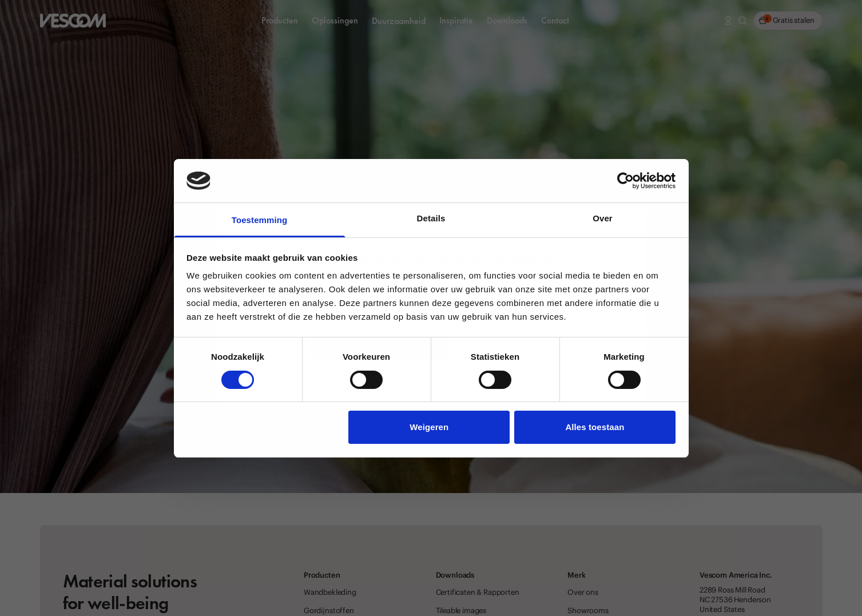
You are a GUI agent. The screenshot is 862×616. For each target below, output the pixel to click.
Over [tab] (603, 218)
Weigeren (429, 427)
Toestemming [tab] (260, 220)
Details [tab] (431, 218)
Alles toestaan (595, 427)
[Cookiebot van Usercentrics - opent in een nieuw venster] (625, 181)
